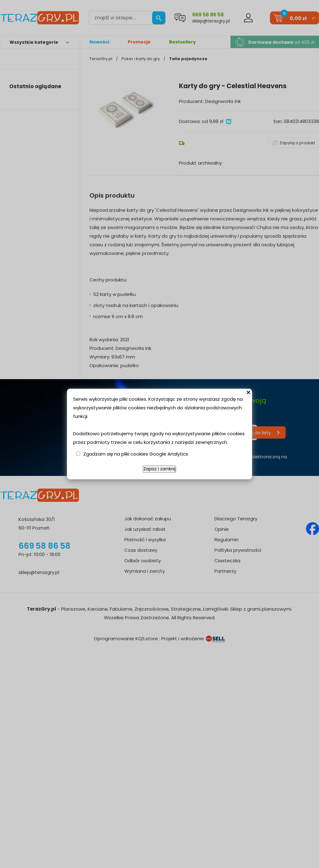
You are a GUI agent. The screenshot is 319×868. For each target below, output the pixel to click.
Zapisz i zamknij (159, 469)
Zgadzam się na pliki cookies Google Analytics (136, 454)
